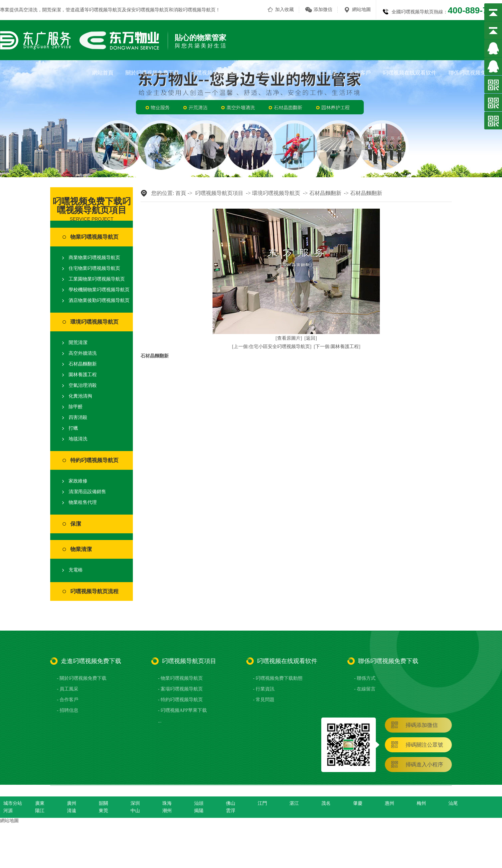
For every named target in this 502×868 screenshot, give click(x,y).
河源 (8, 811)
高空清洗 (28, 10)
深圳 (135, 803)
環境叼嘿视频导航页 (94, 322)
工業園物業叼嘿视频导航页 (97, 279)
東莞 (103, 811)
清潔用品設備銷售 (87, 492)
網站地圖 (361, 10)
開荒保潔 (52, 10)
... (160, 721)
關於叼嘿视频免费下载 (152, 73)
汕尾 (453, 803)
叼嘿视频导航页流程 (94, 591)
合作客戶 (360, 73)
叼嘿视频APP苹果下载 (278, 73)
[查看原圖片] (289, 338)
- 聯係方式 (365, 678)
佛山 (231, 803)
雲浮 (231, 811)
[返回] (311, 338)
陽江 (40, 811)
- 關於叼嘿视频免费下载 (82, 678)
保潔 (76, 524)
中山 (135, 811)
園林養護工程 (83, 375)
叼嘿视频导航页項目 (215, 73)
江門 (262, 803)
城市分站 (13, 803)
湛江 (294, 803)
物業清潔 (81, 549)
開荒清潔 (78, 343)
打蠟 (73, 428)
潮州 (167, 811)
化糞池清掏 (80, 396)
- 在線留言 (365, 689)
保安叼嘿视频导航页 (148, 10)
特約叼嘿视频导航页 (94, 460)
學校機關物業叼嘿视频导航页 (99, 290)
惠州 (390, 803)
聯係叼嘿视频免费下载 (475, 73)
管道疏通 (75, 10)
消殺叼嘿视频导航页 (194, 10)
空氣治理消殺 (83, 385)
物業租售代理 (83, 502)
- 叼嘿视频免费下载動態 (278, 678)
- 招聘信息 (68, 710)
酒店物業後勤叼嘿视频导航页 (99, 300)
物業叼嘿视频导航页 (94, 237)
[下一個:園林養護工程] (337, 347)
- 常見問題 (264, 700)
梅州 (421, 803)
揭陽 (199, 811)
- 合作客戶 (68, 700)
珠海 (167, 803)
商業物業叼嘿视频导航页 (94, 258)
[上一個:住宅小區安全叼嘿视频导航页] (272, 347)
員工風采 (327, 73)
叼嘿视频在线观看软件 (410, 73)
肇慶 (358, 803)
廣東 (40, 803)
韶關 (103, 803)
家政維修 (78, 481)
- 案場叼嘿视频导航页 (180, 689)
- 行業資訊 (264, 689)
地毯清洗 (78, 439)
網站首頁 (103, 73)
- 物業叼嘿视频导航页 (180, 678)
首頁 (181, 193)
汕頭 (199, 803)
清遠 (72, 811)
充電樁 (76, 570)
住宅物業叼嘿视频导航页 (94, 268)
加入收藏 (284, 10)
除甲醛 (76, 407)
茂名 (326, 803)
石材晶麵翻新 (83, 364)
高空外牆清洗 (83, 353)
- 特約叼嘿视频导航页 (180, 700)
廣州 (72, 803)
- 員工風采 (68, 689)
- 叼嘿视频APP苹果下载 (182, 710)
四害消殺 (78, 417)
